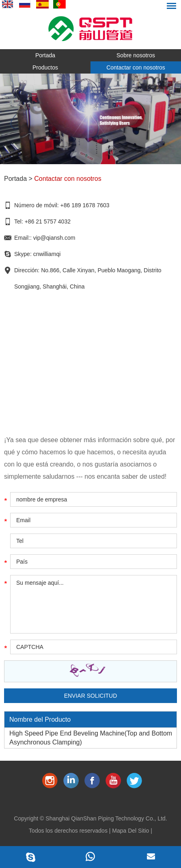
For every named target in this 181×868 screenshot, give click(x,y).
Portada (45, 55)
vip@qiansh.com (54, 238)
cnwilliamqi (47, 254)
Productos (45, 67)
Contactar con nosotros (136, 67)
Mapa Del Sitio (130, 831)
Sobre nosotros (136, 55)
